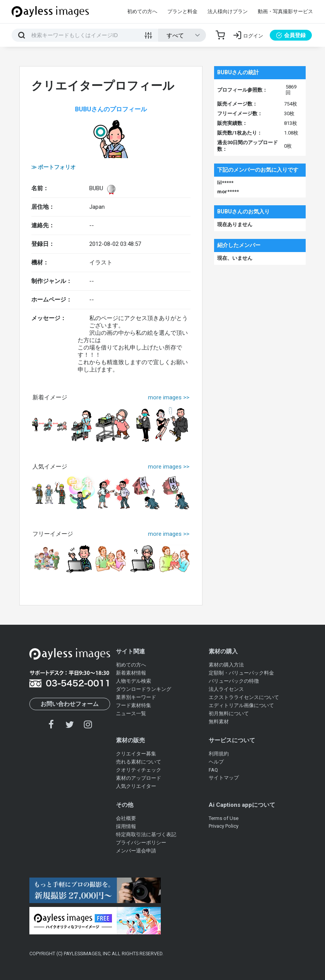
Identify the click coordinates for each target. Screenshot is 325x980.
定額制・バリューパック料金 (241, 673)
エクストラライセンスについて (244, 697)
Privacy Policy (224, 826)
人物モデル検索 (134, 681)
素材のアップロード (139, 778)
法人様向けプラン (228, 11)
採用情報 (126, 826)
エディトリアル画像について (241, 705)
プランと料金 (182, 11)
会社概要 (126, 818)
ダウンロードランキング (144, 689)
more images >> (169, 397)
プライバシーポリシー (141, 843)
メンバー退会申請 (136, 851)
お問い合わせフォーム (70, 704)
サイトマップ (224, 778)
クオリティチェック (139, 770)
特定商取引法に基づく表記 (146, 834)
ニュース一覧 (131, 713)
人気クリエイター (136, 786)
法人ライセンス (226, 689)
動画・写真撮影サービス (285, 11)
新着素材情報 (131, 673)
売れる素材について (139, 762)
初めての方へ (142, 11)
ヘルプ (216, 762)
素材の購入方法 (226, 665)
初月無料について (229, 713)
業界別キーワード (136, 697)
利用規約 (219, 754)
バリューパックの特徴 (234, 681)
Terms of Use (224, 818)
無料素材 (219, 722)
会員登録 (291, 35)
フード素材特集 (134, 705)
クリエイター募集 (136, 754)
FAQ (213, 770)
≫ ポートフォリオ (54, 167)
